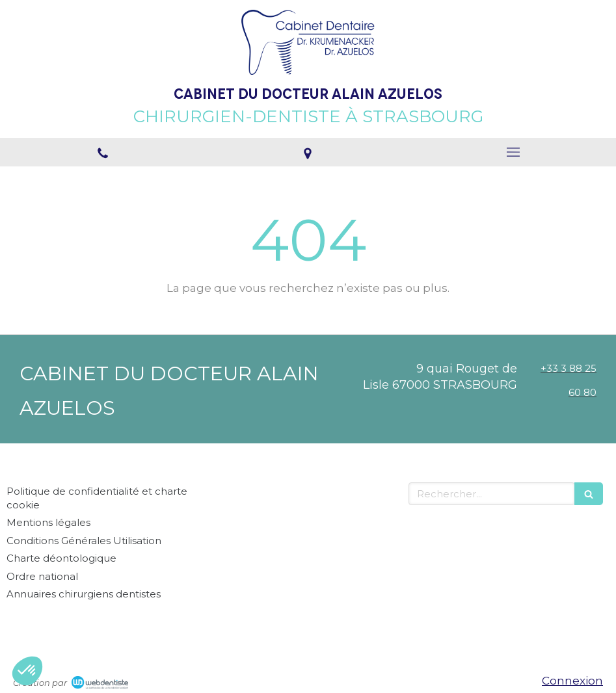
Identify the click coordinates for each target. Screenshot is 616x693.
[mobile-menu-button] (513, 152)
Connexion (572, 681)
